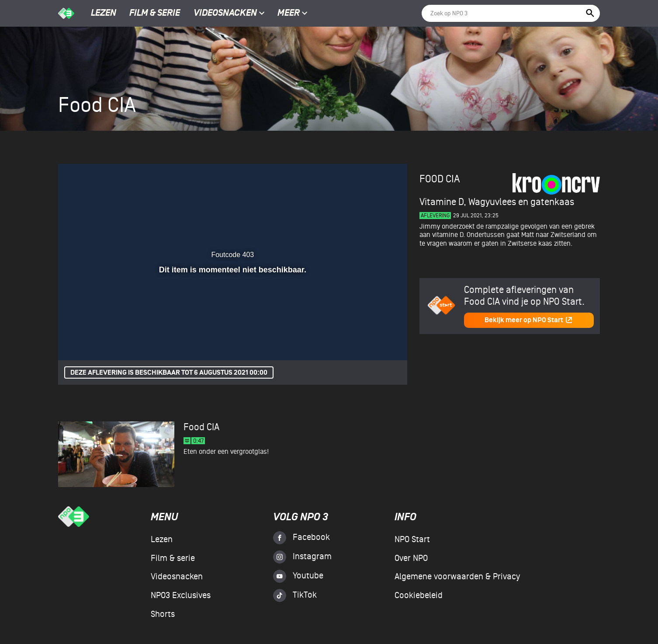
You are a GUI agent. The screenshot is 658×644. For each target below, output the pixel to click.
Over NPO (411, 558)
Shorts (163, 614)
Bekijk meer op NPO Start (529, 320)
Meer (293, 14)
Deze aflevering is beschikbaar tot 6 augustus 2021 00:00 (169, 373)
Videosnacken (225, 14)
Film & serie (155, 14)
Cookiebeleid (419, 595)
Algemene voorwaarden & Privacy (457, 577)
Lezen (104, 14)
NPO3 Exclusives (181, 595)
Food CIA (440, 179)
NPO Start (412, 540)
